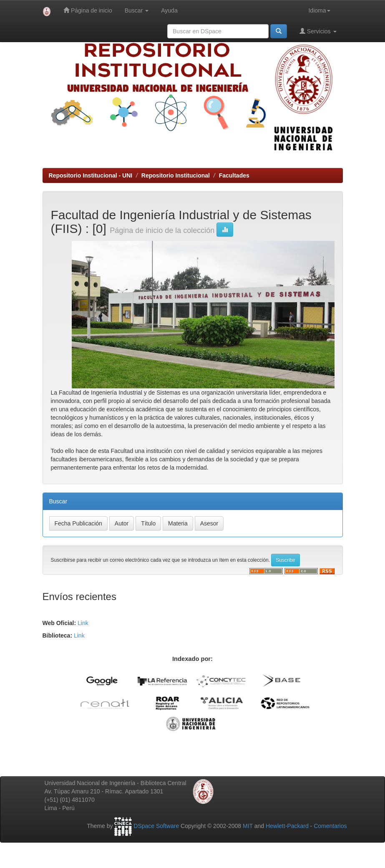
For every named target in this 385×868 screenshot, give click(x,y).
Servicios (318, 31)
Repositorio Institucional (176, 175)
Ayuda (169, 10)
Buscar (137, 10)
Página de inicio (88, 10)
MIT (248, 826)
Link (83, 623)
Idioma (319, 10)
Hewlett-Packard (287, 826)
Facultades (234, 175)
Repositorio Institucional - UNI (91, 175)
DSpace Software (156, 826)
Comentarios (330, 826)
